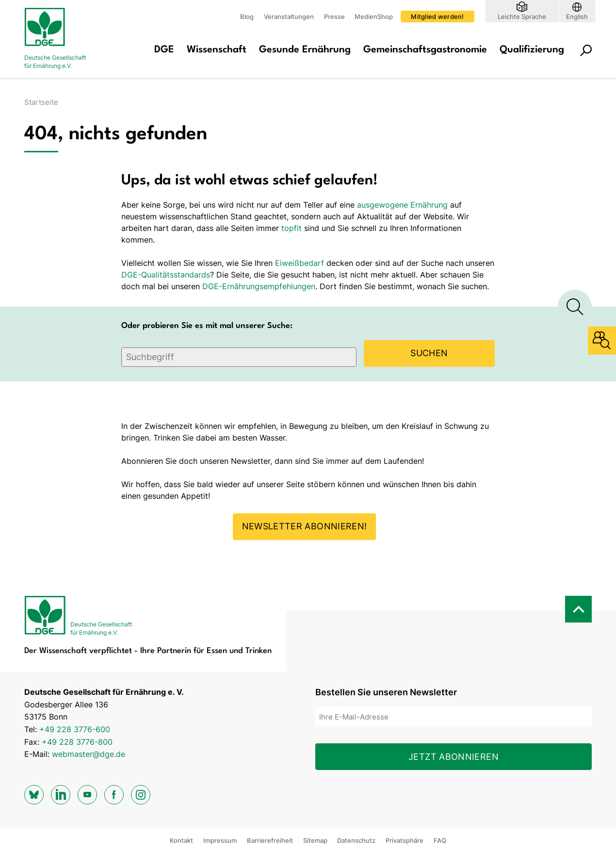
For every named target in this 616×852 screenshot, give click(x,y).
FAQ (440, 840)
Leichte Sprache (522, 16)
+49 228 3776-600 (75, 729)
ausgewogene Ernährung (402, 205)
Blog (247, 16)
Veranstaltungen (289, 16)
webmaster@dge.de (89, 754)
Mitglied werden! (437, 16)
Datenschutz (356, 840)
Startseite (41, 102)
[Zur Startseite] (63, 39)
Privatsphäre (405, 840)
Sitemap (315, 840)
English (577, 16)
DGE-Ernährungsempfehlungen (259, 286)
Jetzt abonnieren (454, 757)
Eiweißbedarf (300, 263)
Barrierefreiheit (270, 840)
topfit (292, 228)
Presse (334, 16)
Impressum (220, 840)
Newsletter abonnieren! (305, 526)
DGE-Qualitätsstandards (166, 275)
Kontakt (181, 840)
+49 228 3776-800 (77, 742)
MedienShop (374, 16)
